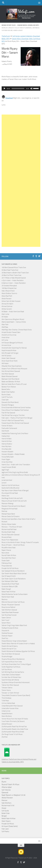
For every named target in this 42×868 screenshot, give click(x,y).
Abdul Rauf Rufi (7, 296)
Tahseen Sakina (7, 688)
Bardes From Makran (9, 387)
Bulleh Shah (6, 813)
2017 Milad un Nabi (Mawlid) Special (14, 278)
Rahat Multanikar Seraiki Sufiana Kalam (15, 594)
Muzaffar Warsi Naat (9, 548)
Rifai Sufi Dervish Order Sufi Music (13, 602)
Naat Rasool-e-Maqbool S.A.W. (14, 795)
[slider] (18, 89)
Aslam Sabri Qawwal (8, 358)
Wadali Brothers (7, 714)
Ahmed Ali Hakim (7, 304)
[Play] (4, 89)
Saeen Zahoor (6, 618)
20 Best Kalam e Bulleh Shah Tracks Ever (15, 273)
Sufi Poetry (5, 831)
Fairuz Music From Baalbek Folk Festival (15, 410)
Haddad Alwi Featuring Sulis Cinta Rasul (15, 433)
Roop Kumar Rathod (8, 607)
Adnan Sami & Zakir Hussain (11, 301)
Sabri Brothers (6, 803)
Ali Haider (5, 317)
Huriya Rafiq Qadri (8, 457)
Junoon (4, 483)
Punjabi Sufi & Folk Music (10, 568)
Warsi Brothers (7, 716)
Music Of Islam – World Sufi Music (13, 545)
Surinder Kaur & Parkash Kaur (11, 677)
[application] (21, 89)
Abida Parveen (7, 299)
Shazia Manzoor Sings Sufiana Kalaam (14, 641)
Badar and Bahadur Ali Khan (11, 382)
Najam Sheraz (6, 550)
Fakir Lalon (5, 829)
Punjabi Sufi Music (8, 824)
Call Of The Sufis (7, 397)
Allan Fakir (5, 325)
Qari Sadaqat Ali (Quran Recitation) (13, 571)
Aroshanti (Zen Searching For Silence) (14, 348)
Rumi (4, 782)
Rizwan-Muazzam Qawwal (11, 605)
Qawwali (5, 793)
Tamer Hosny (6, 690)
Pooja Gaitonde (7, 566)
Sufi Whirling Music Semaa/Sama (13, 672)
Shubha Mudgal (7, 657)
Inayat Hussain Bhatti (9, 467)
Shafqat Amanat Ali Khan (10, 628)
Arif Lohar (5, 340)
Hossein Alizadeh (7, 452)
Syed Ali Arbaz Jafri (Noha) (10, 680)
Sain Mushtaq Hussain (9, 615)
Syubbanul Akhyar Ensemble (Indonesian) (16, 682)
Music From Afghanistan (10, 540)
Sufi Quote (5, 811)
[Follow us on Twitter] (39, 256)
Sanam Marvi (6, 623)
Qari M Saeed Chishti (9, 576)
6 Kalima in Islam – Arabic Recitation (14, 283)
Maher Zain (5, 496)
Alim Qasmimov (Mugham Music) (13, 319)
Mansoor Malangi (8, 503)
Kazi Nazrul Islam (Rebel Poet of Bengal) (15, 491)
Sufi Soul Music (7, 669)
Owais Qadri (6, 561)
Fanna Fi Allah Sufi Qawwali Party (13, 420)
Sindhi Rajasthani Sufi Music (11, 667)
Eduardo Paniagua (8, 405)
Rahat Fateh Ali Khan (9, 592)
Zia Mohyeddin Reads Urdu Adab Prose (15, 729)
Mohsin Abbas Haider (9, 524)
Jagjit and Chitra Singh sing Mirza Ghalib (15, 472)
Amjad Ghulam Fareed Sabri (11, 332)
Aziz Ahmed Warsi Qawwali (11, 371)
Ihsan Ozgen (6, 459)
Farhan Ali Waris (7, 426)
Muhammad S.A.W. (8, 806)
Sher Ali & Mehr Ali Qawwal (11, 654)
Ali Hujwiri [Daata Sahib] (10, 826)
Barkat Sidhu (6, 389)
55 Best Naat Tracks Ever (10, 270)
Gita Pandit (5, 431)
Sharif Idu (5, 638)
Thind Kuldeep (6, 698)
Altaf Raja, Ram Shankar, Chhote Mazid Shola (17, 330)
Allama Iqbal (7, 787)
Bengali (4, 816)
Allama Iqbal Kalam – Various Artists (14, 322)
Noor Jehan (5, 553)
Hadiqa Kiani (6, 436)
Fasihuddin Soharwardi (9, 428)
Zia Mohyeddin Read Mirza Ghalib (13, 732)
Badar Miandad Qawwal (10, 376)
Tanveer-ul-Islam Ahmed (10, 693)
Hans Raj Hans (6, 446)
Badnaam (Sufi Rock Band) (10, 379)
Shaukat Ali (5, 631)
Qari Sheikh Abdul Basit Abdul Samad (14, 574)
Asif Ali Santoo (6, 356)
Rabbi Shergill (6, 589)
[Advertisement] (21, 181)
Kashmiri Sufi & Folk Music (10, 485)
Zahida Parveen (7, 724)
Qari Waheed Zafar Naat (10, 581)
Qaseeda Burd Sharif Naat (10, 584)
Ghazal (4, 808)
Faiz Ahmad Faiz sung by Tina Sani (13, 415)
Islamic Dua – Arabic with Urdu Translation (16, 465)
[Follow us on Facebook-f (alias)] (33, 256)
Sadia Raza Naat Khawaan (10, 612)
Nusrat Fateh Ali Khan (9, 555)
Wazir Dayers (6, 821)
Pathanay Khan (7, 563)
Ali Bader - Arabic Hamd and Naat (13, 312)
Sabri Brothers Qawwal (9, 610)
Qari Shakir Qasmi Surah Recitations (14, 579)
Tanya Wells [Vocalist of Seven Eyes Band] (16, 695)
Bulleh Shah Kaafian (8, 392)
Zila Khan (5, 737)
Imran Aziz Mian (7, 462)
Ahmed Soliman (7, 306)
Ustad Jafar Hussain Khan (10, 708)
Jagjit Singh (5, 470)
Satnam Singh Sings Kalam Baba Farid (14, 625)
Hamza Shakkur (7, 444)
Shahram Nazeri (7, 636)
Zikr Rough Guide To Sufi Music (12, 734)
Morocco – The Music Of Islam (12, 527)
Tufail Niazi (5, 701)
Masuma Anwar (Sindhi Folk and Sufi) (14, 501)
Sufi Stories (6, 790)
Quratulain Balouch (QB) (10, 586)
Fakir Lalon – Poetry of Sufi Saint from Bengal (17, 418)
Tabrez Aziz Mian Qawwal (10, 685)
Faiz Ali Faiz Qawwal (8, 413)
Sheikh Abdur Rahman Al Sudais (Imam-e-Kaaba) (18, 644)
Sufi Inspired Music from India (12, 662)
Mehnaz (4, 511)
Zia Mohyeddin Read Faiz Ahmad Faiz (14, 727)
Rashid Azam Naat (8, 597)
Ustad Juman (6, 711)
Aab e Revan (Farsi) (8, 291)
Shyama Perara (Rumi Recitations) (13, 659)
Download (9, 98)
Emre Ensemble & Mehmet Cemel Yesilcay (16, 408)
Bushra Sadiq (6, 395)
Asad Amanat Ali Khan (9, 350)
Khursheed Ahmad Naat (10, 493)
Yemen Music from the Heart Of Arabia (15, 719)
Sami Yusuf (5, 620)
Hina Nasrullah (6, 449)
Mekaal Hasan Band (8, 514)
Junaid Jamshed (7, 480)
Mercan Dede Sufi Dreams (11, 516)
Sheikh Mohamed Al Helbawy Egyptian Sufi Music (18, 651)
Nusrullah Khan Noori (9, 558)
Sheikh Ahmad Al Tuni (9, 649)
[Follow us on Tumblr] (36, 256)
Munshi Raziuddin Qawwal (10, 535)
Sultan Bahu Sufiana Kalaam (11, 675)
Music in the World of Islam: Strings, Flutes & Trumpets (20, 542)
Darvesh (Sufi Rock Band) (10, 402)
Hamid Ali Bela (6, 439)
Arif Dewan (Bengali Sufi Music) (12, 343)
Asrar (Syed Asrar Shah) (10, 361)
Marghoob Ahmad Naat (10, 509)
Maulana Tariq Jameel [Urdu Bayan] (13, 506)
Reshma (4, 599)
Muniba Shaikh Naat (8, 532)
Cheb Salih (5, 400)
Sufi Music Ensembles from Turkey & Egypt (16, 664)
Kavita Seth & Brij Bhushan (10, 488)
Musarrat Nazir (7, 537)
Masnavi (4, 800)
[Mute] (31, 89)
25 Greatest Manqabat (9, 286)
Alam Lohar (5, 314)
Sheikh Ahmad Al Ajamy (10, 646)
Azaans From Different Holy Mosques (14, 369)
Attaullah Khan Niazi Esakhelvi (12, 366)
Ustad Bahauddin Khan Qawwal (12, 706)
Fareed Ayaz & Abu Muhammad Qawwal (15, 423)
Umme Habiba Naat (8, 703)
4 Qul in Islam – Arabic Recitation (13, 280)
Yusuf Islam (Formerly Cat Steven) (13, 721)
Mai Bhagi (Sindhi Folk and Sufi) (12, 498)
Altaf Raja (5, 327)
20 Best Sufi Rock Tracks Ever (12, 275)
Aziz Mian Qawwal (8, 374)
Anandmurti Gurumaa (9, 335)
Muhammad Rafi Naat (9, 529)
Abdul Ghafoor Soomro (9, 293)
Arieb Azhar (6, 337)
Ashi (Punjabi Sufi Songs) (10, 353)
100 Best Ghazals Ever (9, 288)
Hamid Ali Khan (7, 441)
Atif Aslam (5, 363)
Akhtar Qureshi (7, 309)
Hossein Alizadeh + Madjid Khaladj (13, 454)
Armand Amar (6, 345)
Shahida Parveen (7, 633)
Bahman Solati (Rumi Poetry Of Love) (14, 384)
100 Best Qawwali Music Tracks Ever (14, 267)
